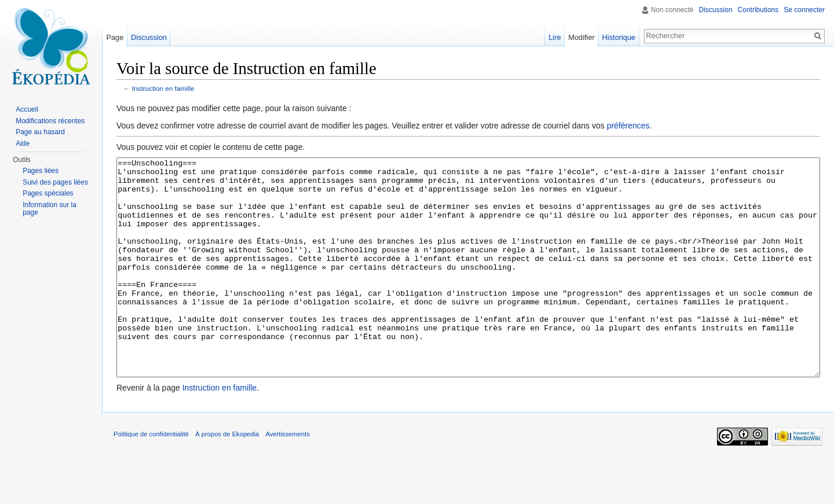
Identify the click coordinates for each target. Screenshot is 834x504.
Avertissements (287, 477)
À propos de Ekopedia (227, 477)
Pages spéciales (48, 193)
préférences (628, 126)
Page (115, 37)
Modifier (581, 37)
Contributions (758, 10)
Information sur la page (50, 209)
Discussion (716, 10)
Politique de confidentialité (151, 477)
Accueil (27, 109)
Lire (555, 37)
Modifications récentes (50, 121)
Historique (619, 37)
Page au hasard (40, 132)
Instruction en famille (163, 88)
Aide (23, 144)
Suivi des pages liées (55, 182)
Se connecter (804, 10)
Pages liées (41, 171)
